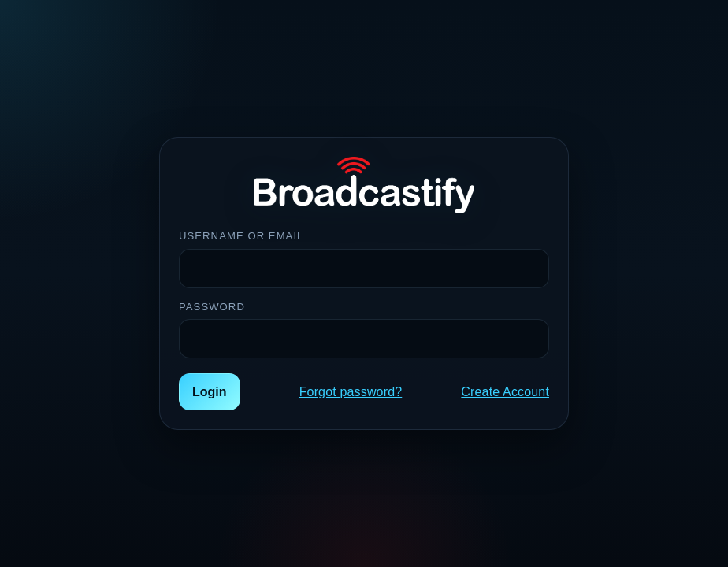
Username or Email (241, 236)
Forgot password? (351, 392)
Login (210, 392)
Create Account (505, 392)
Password (212, 307)
